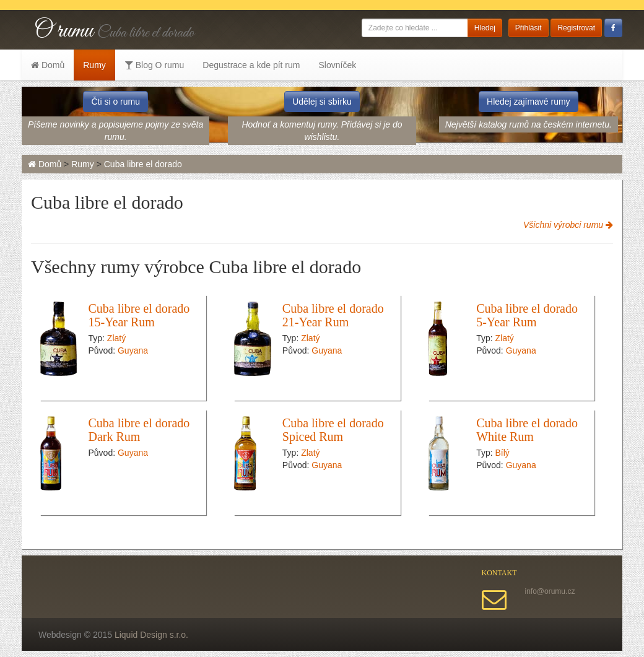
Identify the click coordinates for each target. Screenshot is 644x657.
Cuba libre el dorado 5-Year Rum (527, 315)
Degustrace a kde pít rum (251, 65)
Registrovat (576, 28)
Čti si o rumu (115, 102)
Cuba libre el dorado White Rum (527, 430)
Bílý (503, 453)
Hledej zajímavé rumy (529, 102)
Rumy (94, 65)
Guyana (133, 350)
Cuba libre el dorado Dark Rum (139, 430)
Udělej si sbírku (322, 102)
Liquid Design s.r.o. (151, 635)
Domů (48, 65)
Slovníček (337, 65)
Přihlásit (529, 28)
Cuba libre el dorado (143, 164)
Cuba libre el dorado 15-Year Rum (139, 315)
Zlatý (116, 338)
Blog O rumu (154, 65)
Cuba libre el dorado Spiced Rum (333, 430)
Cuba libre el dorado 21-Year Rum (333, 315)
